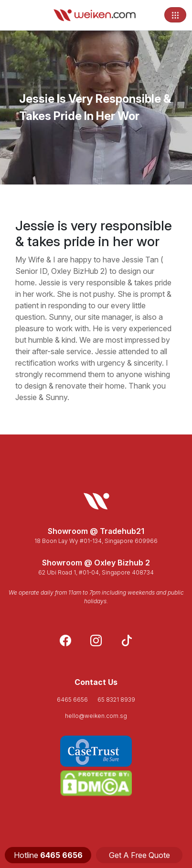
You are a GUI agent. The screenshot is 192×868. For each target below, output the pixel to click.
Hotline (48, 855)
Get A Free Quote (139, 855)
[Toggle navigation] (175, 15)
